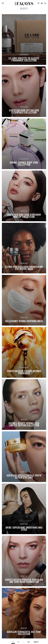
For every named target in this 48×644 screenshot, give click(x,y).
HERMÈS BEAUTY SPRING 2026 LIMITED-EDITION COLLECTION (24, 425)
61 (29, 641)
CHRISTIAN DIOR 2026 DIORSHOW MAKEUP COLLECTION (24, 216)
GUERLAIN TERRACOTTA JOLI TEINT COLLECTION (24, 633)
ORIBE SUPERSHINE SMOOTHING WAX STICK (24, 529)
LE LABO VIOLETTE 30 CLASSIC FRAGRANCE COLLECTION (24, 60)
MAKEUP (24, 211)
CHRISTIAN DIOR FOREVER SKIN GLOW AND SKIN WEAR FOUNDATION (24, 581)
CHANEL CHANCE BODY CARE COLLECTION (24, 164)
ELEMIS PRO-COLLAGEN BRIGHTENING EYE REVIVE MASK (24, 268)
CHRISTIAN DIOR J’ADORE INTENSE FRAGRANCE (24, 373)
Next (36, 642)
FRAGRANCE (24, 55)
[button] (45, 3)
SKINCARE (24, 107)
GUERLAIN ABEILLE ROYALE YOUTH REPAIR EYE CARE (24, 477)
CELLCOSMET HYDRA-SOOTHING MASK (24, 321)
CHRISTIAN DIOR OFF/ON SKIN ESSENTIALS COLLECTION (24, 112)
